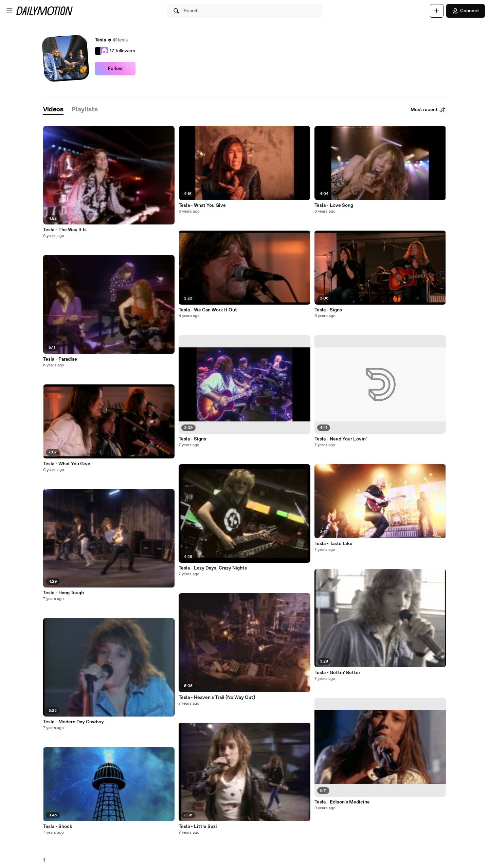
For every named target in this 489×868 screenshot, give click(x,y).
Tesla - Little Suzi (198, 827)
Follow (115, 69)
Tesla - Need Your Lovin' (341, 439)
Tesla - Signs (192, 439)
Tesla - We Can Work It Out (208, 310)
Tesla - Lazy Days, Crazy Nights (213, 568)
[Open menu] (10, 11)
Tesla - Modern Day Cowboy (74, 722)
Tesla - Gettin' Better (337, 673)
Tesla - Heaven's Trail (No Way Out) (217, 698)
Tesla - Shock (58, 827)
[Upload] (437, 11)
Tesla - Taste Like (333, 544)
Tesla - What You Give (67, 464)
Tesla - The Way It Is (65, 230)
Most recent (428, 110)
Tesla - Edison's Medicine (342, 802)
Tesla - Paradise (60, 359)
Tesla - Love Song (334, 205)
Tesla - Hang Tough (64, 593)
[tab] (53, 110)
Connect (466, 11)
